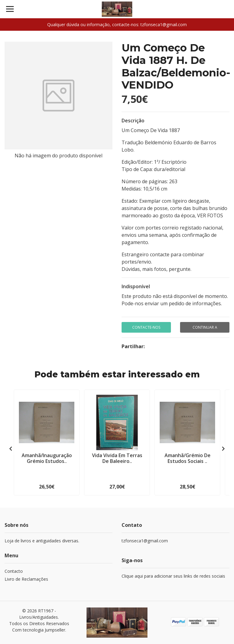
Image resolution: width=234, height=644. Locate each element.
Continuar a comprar (205, 329)
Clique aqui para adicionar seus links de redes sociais (173, 576)
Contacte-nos (146, 327)
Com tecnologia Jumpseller (39, 630)
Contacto (14, 571)
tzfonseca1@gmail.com (145, 541)
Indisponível (136, 286)
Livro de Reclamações (26, 579)
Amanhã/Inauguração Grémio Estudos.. (47, 458)
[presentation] (11, 449)
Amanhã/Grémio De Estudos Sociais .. (188, 458)
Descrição (133, 121)
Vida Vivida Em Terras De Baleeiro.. (117, 458)
